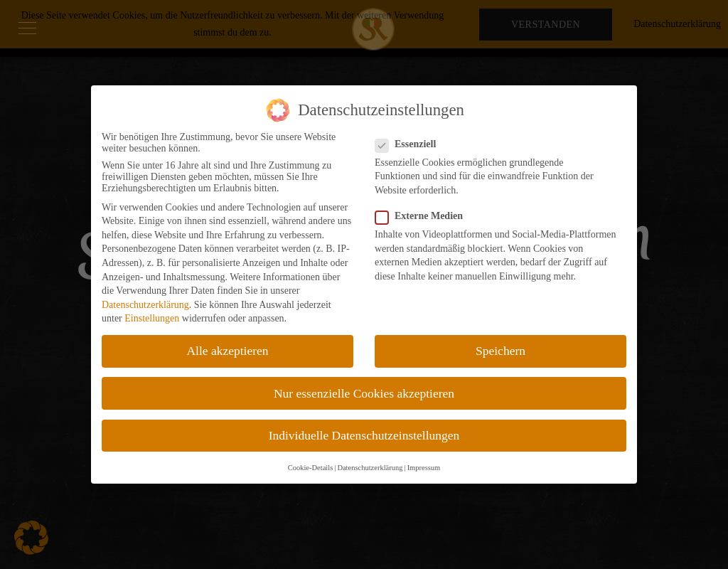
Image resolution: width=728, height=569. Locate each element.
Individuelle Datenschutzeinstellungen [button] (364, 435)
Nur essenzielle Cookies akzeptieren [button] (364, 393)
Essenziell (410, 144)
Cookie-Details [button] (311, 468)
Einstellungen (152, 318)
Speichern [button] (500, 351)
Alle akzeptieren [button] (227, 351)
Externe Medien (423, 216)
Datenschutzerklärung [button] (370, 468)
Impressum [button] (424, 468)
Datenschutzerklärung (145, 305)
